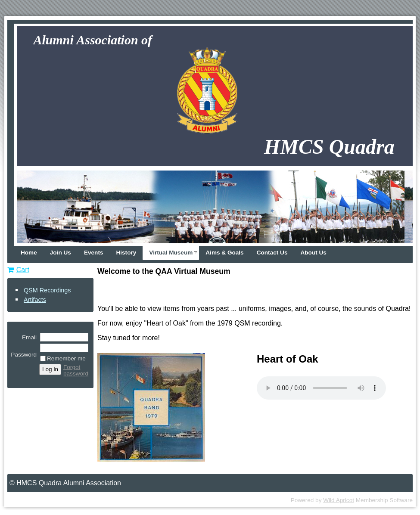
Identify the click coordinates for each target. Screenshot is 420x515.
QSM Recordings (47, 290)
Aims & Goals (224, 253)
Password (24, 351)
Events (94, 253)
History (126, 253)
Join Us (61, 253)
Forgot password (76, 370)
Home (29, 253)
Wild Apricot (339, 500)
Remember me (66, 358)
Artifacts (35, 300)
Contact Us (272, 253)
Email (27, 337)
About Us (313, 253)
